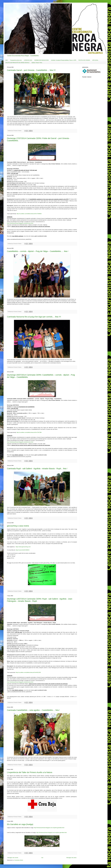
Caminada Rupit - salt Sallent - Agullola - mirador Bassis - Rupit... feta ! (37, 469)
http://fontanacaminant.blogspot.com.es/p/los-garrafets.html (52, 832)
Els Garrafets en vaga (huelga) (20, 824)
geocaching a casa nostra (18, 526)
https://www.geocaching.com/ (23, 547)
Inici (42, 858)
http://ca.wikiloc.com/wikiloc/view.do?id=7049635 (29, 214)
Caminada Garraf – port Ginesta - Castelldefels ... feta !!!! (31, 70)
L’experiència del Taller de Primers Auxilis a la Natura (30, 772)
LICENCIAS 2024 (28, 60)
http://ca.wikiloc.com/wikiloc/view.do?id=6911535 (28, 672)
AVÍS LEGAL (95, 60)
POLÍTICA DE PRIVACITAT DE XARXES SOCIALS (17, 63)
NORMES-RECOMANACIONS (42, 60)
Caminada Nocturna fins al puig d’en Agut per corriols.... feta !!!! (34, 317)
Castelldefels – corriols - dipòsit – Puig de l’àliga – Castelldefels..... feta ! (38, 251)
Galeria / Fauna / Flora (37, 63)
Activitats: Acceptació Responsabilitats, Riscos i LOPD (64, 60)
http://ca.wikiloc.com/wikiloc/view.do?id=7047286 (29, 432)
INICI (7, 60)
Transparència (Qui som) (16, 60)
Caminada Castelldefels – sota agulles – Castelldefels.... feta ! (33, 710)
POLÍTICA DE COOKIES (84, 60)
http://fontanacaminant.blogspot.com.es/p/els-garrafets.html (49, 828)
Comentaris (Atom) (19, 860)
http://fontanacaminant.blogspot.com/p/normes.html (20, 223)
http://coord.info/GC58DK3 (23, 550)
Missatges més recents (13, 858)
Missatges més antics (71, 858)
